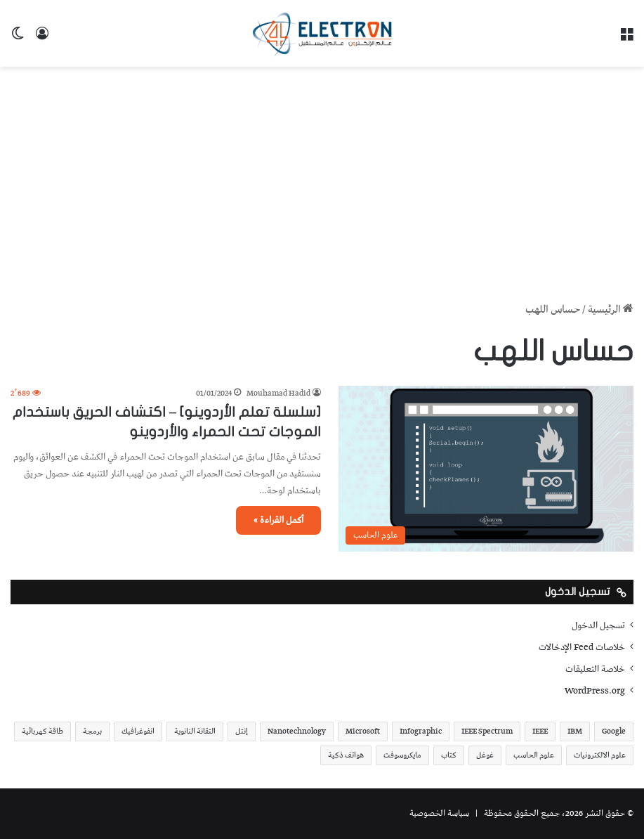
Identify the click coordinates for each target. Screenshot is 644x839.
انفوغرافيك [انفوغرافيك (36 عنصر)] (138, 731)
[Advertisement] (322, 179)
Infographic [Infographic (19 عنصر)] (421, 731)
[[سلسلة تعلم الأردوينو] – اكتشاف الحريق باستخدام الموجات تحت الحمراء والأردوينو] (486, 469)
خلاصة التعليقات (595, 669)
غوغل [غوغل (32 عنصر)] (485, 755)
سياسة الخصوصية (439, 813)
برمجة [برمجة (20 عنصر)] (92, 731)
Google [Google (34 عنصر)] (614, 731)
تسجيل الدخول (598, 625)
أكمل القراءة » (278, 520)
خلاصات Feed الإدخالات (582, 647)
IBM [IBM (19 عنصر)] (575, 731)
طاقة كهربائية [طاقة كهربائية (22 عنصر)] (42, 731)
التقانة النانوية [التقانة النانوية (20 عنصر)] (195, 731)
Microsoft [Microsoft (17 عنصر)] (363, 731)
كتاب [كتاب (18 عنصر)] (449, 755)
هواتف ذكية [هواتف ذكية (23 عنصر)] (346, 755)
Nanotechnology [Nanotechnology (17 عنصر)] (297, 731)
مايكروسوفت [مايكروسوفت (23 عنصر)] (402, 755)
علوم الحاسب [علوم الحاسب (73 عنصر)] (534, 755)
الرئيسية (611, 310)
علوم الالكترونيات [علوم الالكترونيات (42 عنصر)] (600, 755)
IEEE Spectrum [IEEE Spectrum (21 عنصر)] (487, 731)
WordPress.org (595, 691)
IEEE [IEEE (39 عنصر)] (540, 731)
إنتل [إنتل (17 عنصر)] (242, 731)
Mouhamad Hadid (278, 393)
